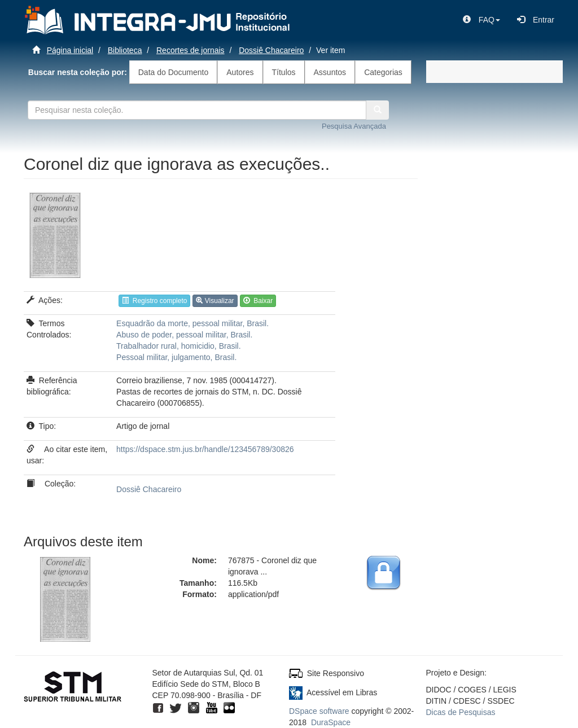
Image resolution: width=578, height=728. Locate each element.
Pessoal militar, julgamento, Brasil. (176, 357)
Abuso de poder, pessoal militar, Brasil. (184, 335)
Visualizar (215, 301)
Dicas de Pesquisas (461, 712)
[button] (481, 20)
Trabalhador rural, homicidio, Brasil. (178, 346)
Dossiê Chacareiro (271, 50)
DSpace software (319, 711)
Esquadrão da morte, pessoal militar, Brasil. (192, 323)
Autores (240, 72)
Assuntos (330, 72)
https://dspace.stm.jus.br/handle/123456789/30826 (205, 449)
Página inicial (70, 50)
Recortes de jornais (191, 50)
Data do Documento (174, 72)
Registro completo (154, 301)
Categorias (383, 72)
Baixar (258, 301)
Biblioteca (125, 50)
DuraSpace (331, 722)
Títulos (284, 72)
